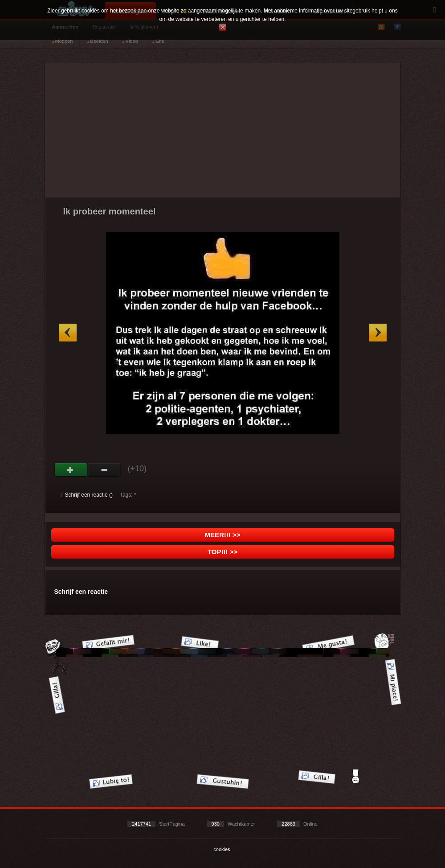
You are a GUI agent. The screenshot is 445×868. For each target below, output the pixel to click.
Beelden (97, 41)
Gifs (158, 41)
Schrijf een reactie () (87, 495)
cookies (222, 849)
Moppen (63, 41)
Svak (104, 470)
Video (130, 41)
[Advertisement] (223, 133)
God (71, 470)
